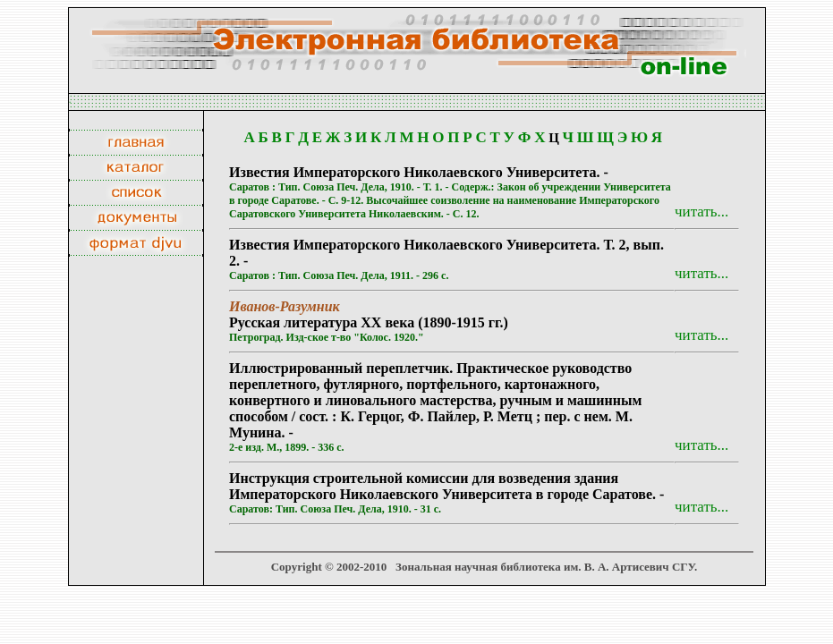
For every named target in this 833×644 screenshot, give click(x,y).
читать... (701, 212)
